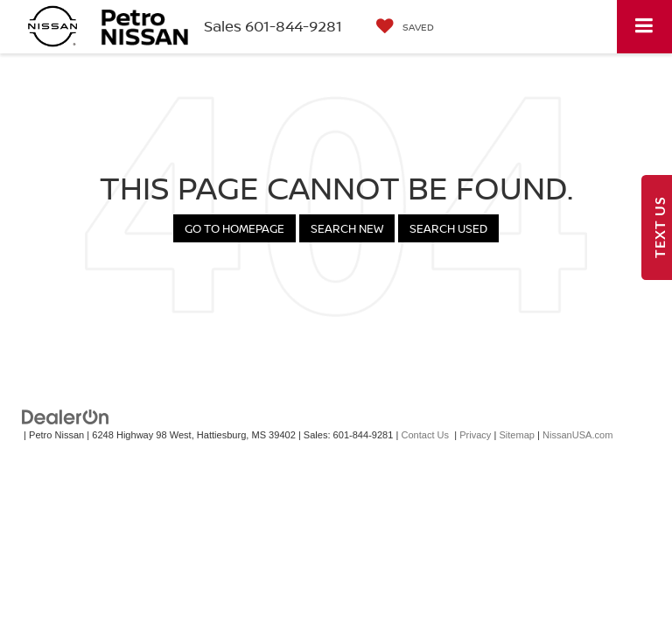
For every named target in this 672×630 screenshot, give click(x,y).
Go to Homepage (234, 228)
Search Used (448, 228)
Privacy (475, 435)
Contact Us (425, 435)
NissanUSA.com (577, 435)
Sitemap (517, 435)
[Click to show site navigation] (644, 27)
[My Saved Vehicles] (405, 27)
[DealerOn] (66, 417)
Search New (347, 228)
